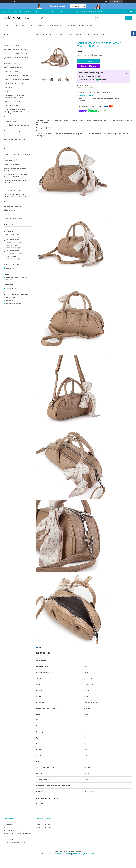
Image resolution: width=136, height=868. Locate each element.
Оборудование (9, 210)
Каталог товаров (19, 25)
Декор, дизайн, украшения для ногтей (15, 140)
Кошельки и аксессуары (13, 41)
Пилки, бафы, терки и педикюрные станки (16, 126)
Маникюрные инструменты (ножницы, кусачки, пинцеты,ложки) (17, 154)
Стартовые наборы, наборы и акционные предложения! (15, 96)
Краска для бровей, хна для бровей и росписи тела (17, 170)
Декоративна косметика (13, 218)
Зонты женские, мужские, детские (16, 49)
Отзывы (7, 837)
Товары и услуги (46, 35)
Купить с (88, 66)
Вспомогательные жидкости (14, 131)
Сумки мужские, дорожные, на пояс (17, 53)
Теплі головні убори (11, 71)
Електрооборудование (12, 190)
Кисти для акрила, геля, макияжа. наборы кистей (16, 160)
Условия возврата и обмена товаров (79, 25)
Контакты (42, 25)
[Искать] (129, 18)
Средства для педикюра (13, 165)
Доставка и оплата (56, 25)
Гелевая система (10, 121)
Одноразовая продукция (13, 206)
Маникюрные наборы (12, 145)
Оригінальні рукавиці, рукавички (16, 75)
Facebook (57, 35)
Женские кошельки (44, 824)
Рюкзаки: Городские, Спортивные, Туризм (16, 58)
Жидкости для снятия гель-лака (15, 135)
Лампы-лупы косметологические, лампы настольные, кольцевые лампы (16, 196)
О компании (8, 824)
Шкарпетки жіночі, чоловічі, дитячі (16, 79)
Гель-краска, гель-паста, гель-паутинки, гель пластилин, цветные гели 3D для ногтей (17, 111)
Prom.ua (78, 852)
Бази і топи (8, 87)
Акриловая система (11, 117)
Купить (89, 61)
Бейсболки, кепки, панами (13, 67)
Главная (7, 25)
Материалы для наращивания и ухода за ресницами (15, 175)
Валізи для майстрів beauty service (16, 202)
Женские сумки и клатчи (13, 45)
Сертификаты (9, 840)
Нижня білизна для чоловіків (14, 83)
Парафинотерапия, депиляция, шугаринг (15, 181)
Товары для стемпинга (12, 101)
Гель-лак (7, 91)
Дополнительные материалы (15, 149)
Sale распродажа (10, 63)
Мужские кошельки (44, 827)
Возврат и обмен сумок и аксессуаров (18, 833)
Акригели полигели (11, 105)
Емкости (7, 214)
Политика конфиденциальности (16, 843)
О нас (33, 25)
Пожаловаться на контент (62, 854)
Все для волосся (10, 186)
